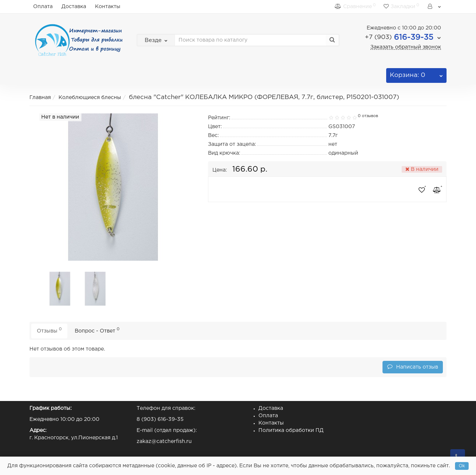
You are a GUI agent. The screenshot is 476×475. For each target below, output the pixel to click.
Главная (40, 98)
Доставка (74, 7)
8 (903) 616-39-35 (160, 419)
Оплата (43, 7)
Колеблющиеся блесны (90, 98)
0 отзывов (368, 116)
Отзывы (49, 330)
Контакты (108, 7)
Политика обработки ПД (291, 430)
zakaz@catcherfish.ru (164, 441)
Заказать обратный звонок (406, 47)
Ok (462, 466)
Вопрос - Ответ (97, 330)
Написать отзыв (413, 367)
